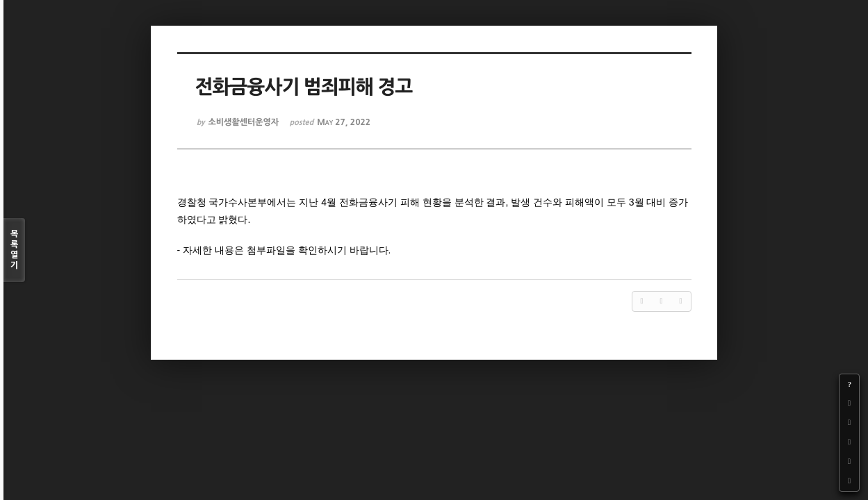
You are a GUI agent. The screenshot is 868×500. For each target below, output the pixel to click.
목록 (14, 250)
